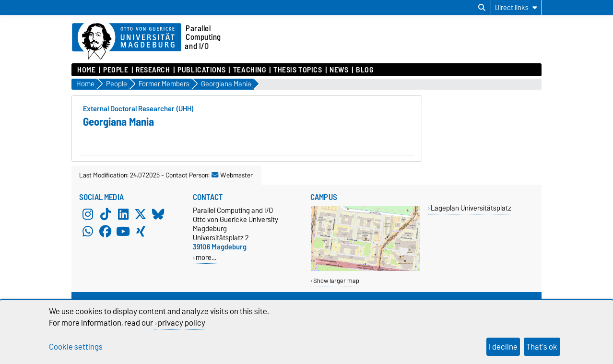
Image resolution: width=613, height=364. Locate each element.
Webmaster (232, 175)
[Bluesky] (158, 214)
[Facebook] (106, 232)
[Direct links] (516, 7)
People (116, 70)
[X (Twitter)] (141, 214)
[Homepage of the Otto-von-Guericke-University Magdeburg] (127, 42)
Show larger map (336, 281)
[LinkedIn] (123, 214)
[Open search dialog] (482, 8)
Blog (365, 70)
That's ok (542, 347)
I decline (503, 347)
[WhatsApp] (88, 232)
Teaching (249, 70)
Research (153, 70)
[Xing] (141, 232)
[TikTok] (106, 214)
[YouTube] (123, 232)
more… (206, 257)
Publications (201, 70)
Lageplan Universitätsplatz (471, 208)
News (339, 70)
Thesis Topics (298, 70)
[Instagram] (88, 214)
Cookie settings (76, 347)
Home (86, 70)
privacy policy (182, 323)
